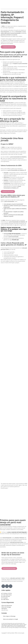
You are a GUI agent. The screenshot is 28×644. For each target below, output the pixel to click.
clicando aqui (15, 240)
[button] (14, 9)
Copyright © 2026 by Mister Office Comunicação (13, 633)
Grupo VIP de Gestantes (14, 234)
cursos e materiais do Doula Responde (17, 532)
